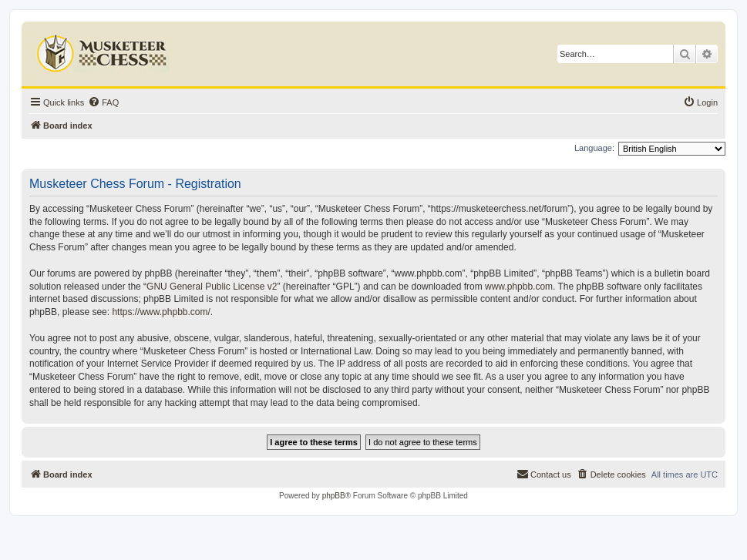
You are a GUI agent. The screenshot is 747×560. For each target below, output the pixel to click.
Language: (594, 148)
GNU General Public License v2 (212, 287)
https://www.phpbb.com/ (161, 312)
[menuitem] (103, 102)
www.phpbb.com (519, 287)
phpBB (334, 496)
